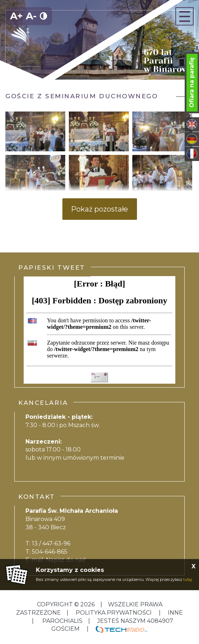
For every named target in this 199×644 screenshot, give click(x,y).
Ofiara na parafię (192, 82)
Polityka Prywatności (114, 613)
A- (31, 16)
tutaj (188, 579)
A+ (16, 16)
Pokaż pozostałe (99, 209)
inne (175, 613)
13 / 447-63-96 (51, 543)
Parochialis (62, 621)
